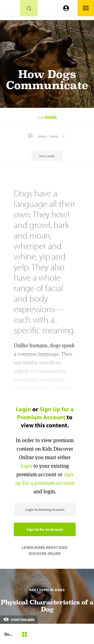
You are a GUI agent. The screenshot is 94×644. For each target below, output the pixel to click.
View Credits (47, 156)
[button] (47, 136)
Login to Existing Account (45, 510)
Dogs (51, 117)
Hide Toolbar (19, 620)
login (26, 466)
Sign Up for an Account (45, 529)
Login (23, 409)
